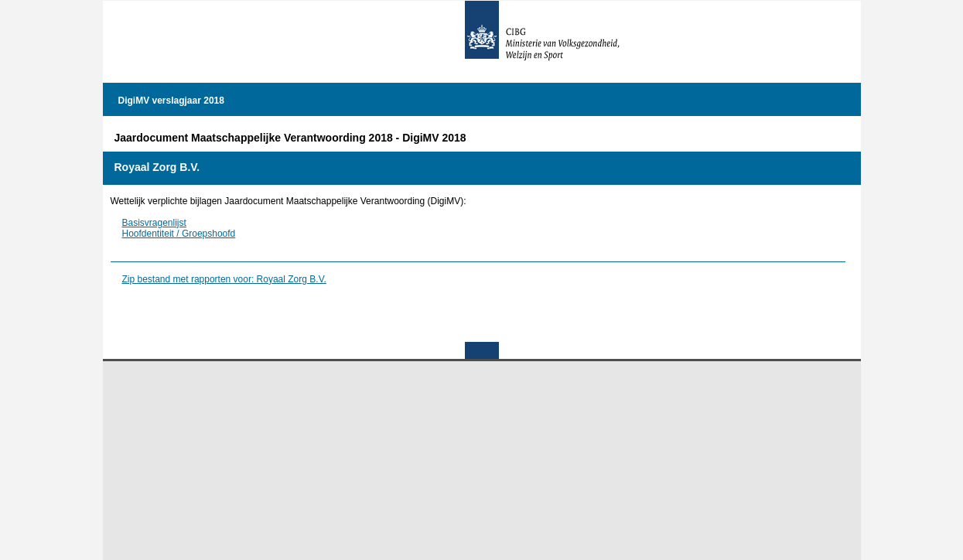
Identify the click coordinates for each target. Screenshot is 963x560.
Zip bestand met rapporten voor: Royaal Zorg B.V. (224, 279)
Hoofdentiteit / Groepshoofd (179, 234)
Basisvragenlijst (154, 223)
